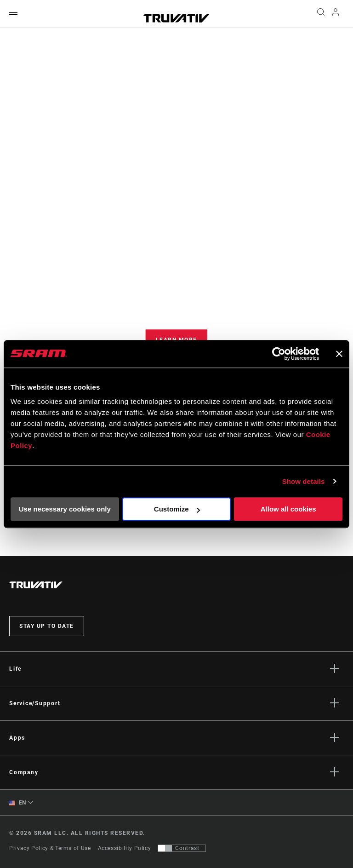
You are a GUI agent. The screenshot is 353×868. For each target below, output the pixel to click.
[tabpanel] (176, 310)
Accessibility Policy (125, 848)
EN (18, 803)
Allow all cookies (288, 509)
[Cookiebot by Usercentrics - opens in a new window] (279, 354)
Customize (177, 509)
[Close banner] (339, 354)
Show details (304, 481)
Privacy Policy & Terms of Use (50, 848)
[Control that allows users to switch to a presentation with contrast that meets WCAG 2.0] (182, 848)
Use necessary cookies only (65, 509)
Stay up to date (47, 626)
